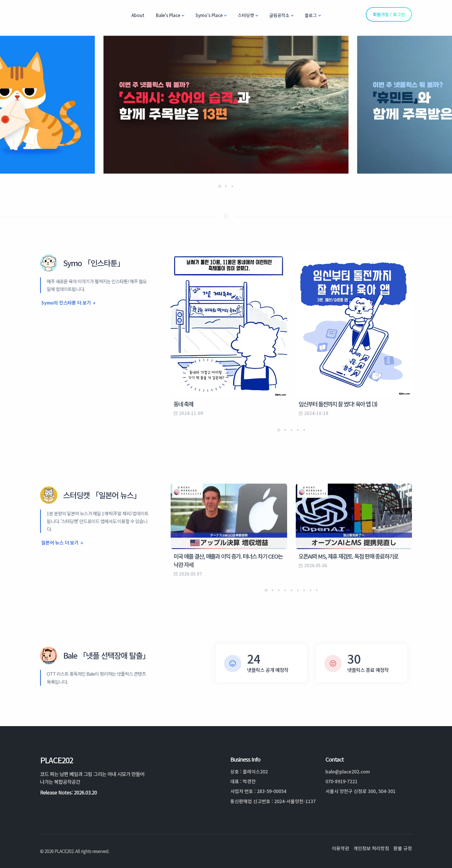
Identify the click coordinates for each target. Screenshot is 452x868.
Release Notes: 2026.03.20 (68, 792)
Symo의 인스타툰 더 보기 (66, 303)
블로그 (311, 15)
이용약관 (340, 848)
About (138, 15)
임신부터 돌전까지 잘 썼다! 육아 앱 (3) (338, 404)
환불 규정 (403, 848)
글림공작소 (279, 15)
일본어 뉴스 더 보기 (60, 542)
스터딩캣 (246, 15)
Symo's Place (209, 15)
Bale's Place (168, 15)
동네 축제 (183, 404)
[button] (220, 186)
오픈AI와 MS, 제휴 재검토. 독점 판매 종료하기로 (348, 556)
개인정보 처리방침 (371, 848)
